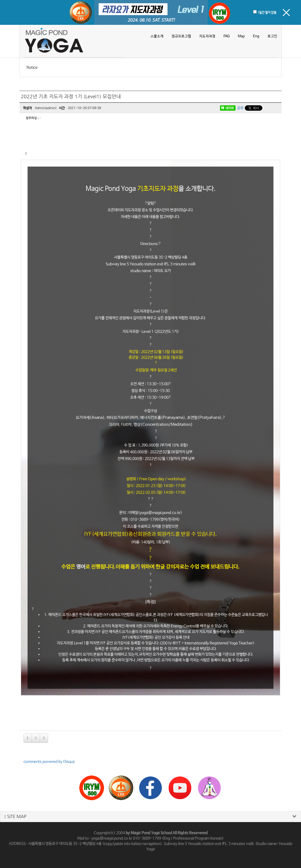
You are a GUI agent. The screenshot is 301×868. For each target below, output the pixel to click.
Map (241, 36)
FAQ (227, 36)
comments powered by (49, 762)
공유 (240, 108)
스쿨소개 (157, 36)
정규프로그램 (181, 36)
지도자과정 (207, 36)
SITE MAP (15, 817)
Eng (256, 36)
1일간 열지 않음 (267, 13)
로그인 (272, 36)
